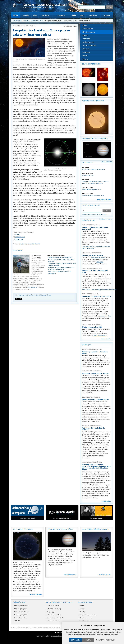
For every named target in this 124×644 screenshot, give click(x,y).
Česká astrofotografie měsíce (95, 139)
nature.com (19, 239)
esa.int (17, 235)
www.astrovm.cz (32, 288)
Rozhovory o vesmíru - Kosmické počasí (95, 353)
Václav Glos (96, 397)
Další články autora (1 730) (56, 255)
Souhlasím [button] (76, 640)
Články (16, 15)
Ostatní (85, 56)
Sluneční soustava (37, 21)
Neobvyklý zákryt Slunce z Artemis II (96, 296)
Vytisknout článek (71, 26)
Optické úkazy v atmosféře (88, 615)
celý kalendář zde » (104, 199)
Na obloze (46, 15)
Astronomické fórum (53, 621)
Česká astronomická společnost (26, 628)
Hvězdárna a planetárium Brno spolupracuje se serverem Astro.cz (60, 628)
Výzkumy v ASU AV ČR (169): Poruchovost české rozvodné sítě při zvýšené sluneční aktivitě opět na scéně (96, 467)
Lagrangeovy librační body (27, 295)
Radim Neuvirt (97, 426)
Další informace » (36, 594)
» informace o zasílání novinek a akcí (94, 214)
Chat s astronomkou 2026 (92, 327)
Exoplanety (86, 39)
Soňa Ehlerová (97, 225)
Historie (85, 59)
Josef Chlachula (98, 253)
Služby (74, 15)
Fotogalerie (61, 15)
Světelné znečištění (89, 45)
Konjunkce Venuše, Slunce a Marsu (96, 373)
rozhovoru (100, 262)
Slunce (49, 295)
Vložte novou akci (107, 162)
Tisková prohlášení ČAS (22, 606)
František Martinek (29, 26)
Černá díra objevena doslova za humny (60, 257)
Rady (82, 15)
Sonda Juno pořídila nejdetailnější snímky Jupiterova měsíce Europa (61, 268)
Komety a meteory (86, 621)
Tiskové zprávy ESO (21, 615)
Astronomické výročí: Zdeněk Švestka (93, 429)
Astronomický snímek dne (93, 101)
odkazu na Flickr (106, 316)
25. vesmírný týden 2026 (23, 529)
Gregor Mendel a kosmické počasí (95, 399)
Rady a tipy (50, 612)
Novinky (26, 15)
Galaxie (82, 609)
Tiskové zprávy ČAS (21, 609)
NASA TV (17, 621)
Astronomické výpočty (54, 609)
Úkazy (85, 25)
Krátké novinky (89, 220)
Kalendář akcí (88, 163)
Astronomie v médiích (54, 615)
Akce (35, 15)
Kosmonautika (88, 29)
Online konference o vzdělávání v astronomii (95, 228)
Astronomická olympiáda (22, 612)
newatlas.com (20, 237)
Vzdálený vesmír (88, 42)
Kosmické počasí (41, 295)
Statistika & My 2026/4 (98, 257)
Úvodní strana (18, 21)
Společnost (93, 15)
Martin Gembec (98, 268)
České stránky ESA (20, 618)
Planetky (82, 612)
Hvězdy (85, 35)
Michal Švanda (97, 462)
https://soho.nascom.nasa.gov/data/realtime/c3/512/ (100, 290)
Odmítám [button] (88, 640)
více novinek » (106, 339)
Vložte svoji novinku (106, 219)
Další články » (106, 501)
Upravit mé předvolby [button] (106, 640)
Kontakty (107, 15)
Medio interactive (51, 636)
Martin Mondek (97, 349)
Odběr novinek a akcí (91, 205)
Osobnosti (86, 52)
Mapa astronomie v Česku (55, 618)
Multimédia (86, 49)
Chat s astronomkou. (100, 336)
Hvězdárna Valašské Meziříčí (30, 244)
